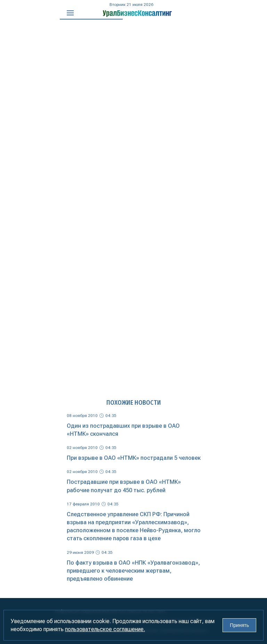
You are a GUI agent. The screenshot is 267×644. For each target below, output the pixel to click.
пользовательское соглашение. (105, 629)
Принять (239, 625)
